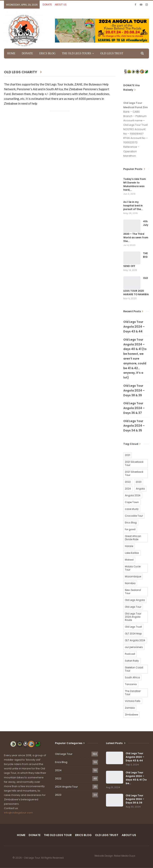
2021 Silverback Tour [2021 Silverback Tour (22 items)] (134, 473)
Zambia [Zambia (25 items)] (130, 708)
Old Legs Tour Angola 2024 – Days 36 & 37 (134, 408)
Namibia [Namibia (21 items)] (130, 583)
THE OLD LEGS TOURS (77, 53)
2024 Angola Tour (66, 787)
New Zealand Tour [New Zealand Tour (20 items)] (133, 592)
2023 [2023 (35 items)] (139, 482)
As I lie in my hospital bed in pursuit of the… (133, 206)
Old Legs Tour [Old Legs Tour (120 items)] (133, 607)
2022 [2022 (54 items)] (128, 482)
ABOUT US (61, 4)
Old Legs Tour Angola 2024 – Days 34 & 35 (134, 426)
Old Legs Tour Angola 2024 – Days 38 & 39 (134, 390)
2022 (58, 778)
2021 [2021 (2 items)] (127, 455)
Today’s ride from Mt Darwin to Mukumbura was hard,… (135, 184)
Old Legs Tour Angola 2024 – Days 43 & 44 (134, 327)
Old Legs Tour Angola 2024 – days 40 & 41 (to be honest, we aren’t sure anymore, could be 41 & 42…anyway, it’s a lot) (135, 359)
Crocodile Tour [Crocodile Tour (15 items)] (134, 516)
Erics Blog (61, 762)
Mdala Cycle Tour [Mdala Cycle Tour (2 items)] (133, 568)
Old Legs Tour (64, 754)
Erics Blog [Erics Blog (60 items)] (131, 523)
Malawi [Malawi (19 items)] (129, 560)
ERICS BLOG (47, 53)
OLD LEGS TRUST (112, 53)
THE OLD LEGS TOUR (58, 835)
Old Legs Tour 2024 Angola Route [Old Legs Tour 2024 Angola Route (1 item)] (133, 617)
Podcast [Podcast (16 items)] (130, 654)
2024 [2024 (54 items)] (128, 489)
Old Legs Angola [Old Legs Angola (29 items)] (135, 600)
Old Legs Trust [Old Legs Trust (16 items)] (133, 627)
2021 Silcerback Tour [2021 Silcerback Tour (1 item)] (134, 463)
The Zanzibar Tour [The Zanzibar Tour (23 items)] (133, 693)
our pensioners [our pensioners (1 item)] (134, 647)
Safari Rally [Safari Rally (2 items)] (132, 661)
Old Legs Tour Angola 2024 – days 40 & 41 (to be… (136, 778)
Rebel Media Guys (125, 856)
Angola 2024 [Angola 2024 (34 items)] (133, 495)
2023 (58, 795)
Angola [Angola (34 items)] (140, 489)
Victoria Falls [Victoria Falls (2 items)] (133, 701)
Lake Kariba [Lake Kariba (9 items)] (132, 553)
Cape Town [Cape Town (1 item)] (132, 502)
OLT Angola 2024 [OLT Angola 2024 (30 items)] (135, 640)
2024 (58, 770)
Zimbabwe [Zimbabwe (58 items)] (131, 715)
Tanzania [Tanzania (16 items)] (131, 684)
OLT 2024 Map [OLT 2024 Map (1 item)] (133, 634)
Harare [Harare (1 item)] (129, 546)
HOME (11, 53)
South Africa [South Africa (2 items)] (132, 677)
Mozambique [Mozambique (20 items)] (133, 576)
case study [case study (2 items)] (132, 509)
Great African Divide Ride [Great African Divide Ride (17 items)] (133, 538)
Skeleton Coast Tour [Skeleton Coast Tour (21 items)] (134, 669)
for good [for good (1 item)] (130, 529)
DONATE (47, 4)
